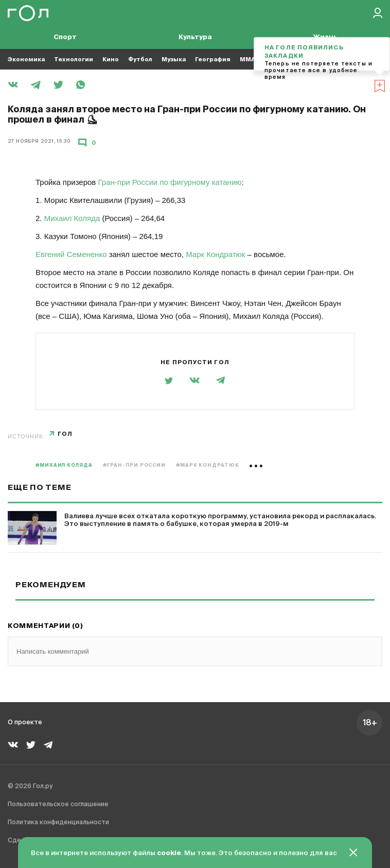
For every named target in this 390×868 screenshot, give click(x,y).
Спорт (65, 37)
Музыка (174, 59)
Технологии (74, 59)
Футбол (140, 59)
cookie (169, 853)
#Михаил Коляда (64, 465)
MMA (247, 59)
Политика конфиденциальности (58, 823)
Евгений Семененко (71, 254)
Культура (195, 37)
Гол (65, 434)
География (213, 59)
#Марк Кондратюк (208, 465)
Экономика (26, 59)
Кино (111, 59)
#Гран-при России (134, 465)
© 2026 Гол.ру (30, 787)
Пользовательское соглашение (58, 805)
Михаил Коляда (72, 218)
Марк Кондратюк (215, 254)
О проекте (25, 723)
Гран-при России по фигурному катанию (170, 182)
